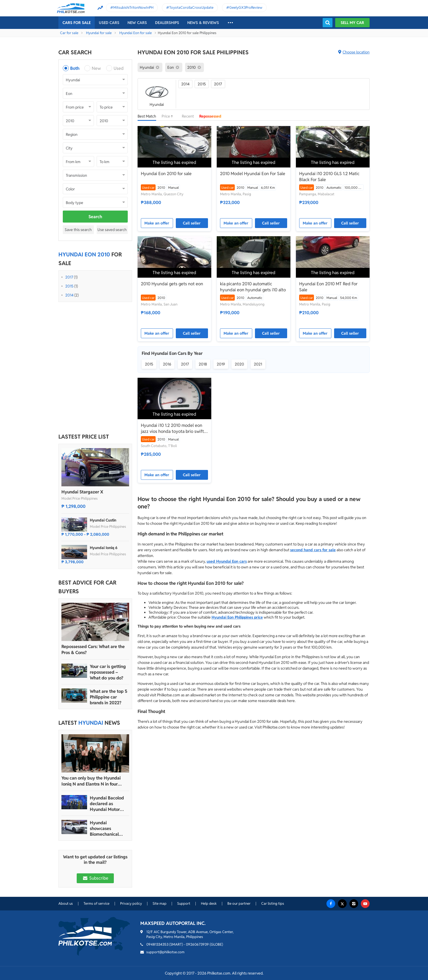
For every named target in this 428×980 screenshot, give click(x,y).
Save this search (78, 230)
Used (119, 68)
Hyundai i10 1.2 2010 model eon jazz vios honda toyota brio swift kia (172, 428)
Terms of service (96, 903)
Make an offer (157, 223)
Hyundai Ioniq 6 (104, 548)
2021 (258, 364)
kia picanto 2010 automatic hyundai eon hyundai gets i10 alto (253, 287)
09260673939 (197, 944)
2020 (239, 364)
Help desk (209, 903)
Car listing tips (273, 903)
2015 (69, 286)
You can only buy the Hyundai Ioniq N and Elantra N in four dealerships (91, 781)
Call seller (192, 223)
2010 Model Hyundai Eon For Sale (253, 174)
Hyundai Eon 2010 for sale (166, 174)
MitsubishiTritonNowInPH (133, 8)
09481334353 (157, 944)
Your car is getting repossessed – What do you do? (108, 672)
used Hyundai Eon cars (227, 561)
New (96, 68)
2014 (69, 295)
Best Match (147, 116)
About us (66, 903)
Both (75, 68)
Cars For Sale (77, 23)
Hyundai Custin (103, 520)
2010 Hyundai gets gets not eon (172, 284)
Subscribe (95, 878)
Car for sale (69, 33)
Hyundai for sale (99, 33)
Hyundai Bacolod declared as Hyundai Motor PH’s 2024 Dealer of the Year (107, 804)
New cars (137, 23)
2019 (221, 364)
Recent (188, 116)
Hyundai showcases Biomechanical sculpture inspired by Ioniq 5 (108, 828)
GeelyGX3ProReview (246, 8)
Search (95, 217)
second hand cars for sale (313, 550)
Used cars (109, 23)
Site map (160, 903)
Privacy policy (131, 903)
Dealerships (167, 23)
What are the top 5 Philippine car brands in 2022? (109, 697)
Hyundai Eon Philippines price (237, 617)
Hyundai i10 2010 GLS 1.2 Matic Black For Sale (329, 177)
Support (184, 903)
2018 (203, 364)
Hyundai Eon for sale (136, 33)
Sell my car (352, 23)
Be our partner (239, 903)
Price (169, 116)
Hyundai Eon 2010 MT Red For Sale (328, 287)
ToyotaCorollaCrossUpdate (191, 8)
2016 (167, 364)
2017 (69, 277)
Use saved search (112, 230)
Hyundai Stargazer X (82, 492)
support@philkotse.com (165, 952)
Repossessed (210, 116)
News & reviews (203, 23)
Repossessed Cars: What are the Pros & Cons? (93, 650)
